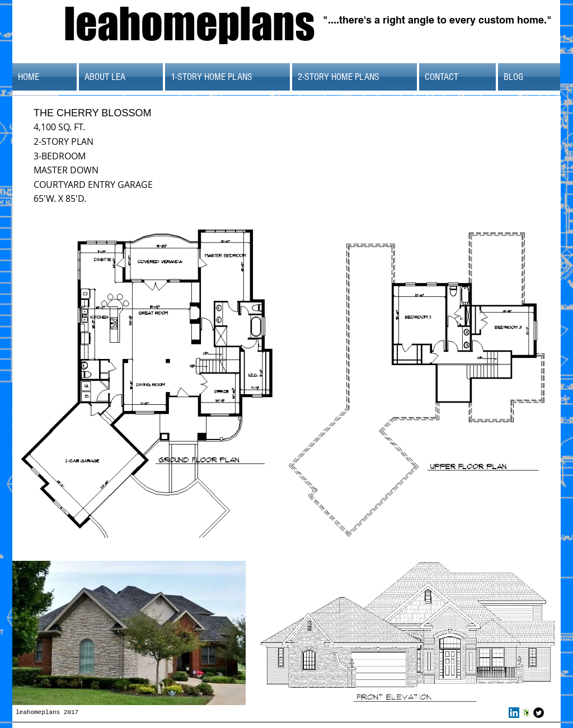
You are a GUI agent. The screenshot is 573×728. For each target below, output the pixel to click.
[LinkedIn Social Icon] (514, 713)
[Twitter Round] (539, 713)
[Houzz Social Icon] (526, 713)
